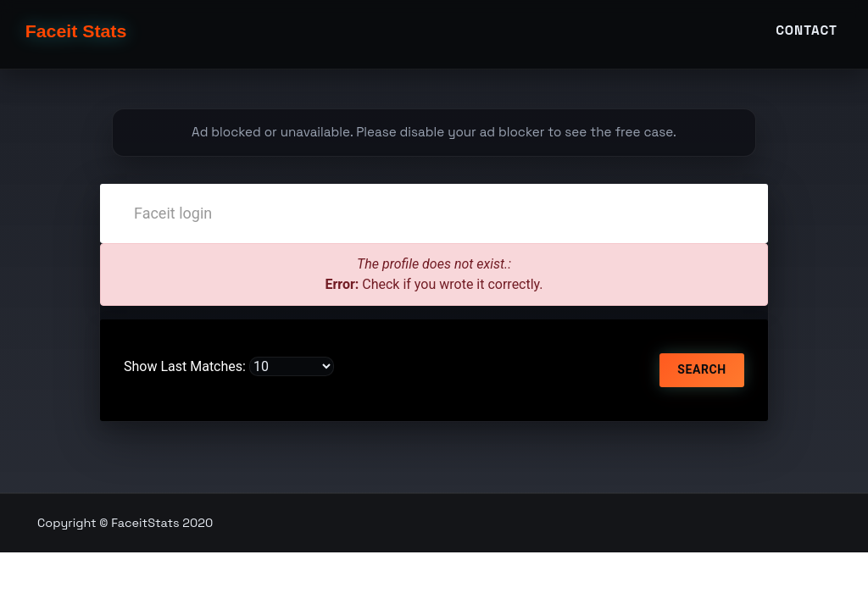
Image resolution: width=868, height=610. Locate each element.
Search (701, 369)
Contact (807, 39)
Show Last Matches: (185, 366)
